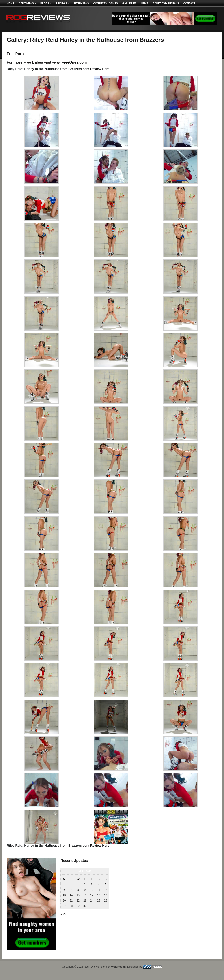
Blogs (46, 3)
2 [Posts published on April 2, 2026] (85, 885)
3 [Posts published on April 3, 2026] (92, 885)
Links (145, 3)
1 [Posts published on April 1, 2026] (78, 885)
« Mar (64, 914)
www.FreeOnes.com (69, 62)
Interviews (81, 3)
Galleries (129, 3)
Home (10, 3)
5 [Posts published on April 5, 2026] (106, 885)
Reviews (62, 3)
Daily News (27, 3)
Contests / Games (106, 3)
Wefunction (118, 967)
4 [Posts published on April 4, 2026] (99, 885)
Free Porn (15, 54)
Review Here (100, 69)
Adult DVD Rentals (166, 3)
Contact (189, 3)
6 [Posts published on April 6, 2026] (64, 890)
